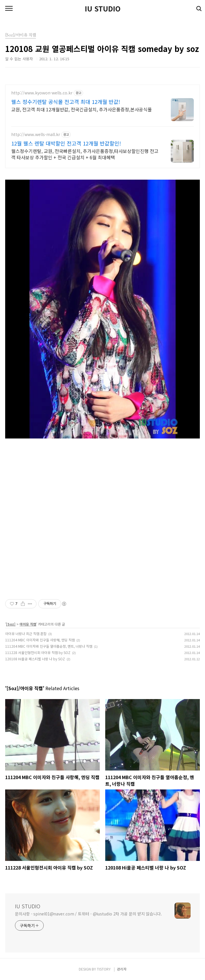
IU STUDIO (103, 9)
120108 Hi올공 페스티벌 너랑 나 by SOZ (35, 659)
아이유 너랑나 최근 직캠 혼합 (26, 633)
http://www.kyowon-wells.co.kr (42, 93)
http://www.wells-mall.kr (36, 134)
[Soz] (11, 624)
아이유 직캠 (28, 624)
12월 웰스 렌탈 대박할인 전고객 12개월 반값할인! (66, 143)
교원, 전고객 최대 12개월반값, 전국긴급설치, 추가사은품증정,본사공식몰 (82, 109)
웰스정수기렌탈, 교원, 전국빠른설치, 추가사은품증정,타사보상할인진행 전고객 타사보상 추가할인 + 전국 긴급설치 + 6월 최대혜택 (85, 154)
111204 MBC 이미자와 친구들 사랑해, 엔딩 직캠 (40, 640)
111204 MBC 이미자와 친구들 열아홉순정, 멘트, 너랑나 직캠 (49, 646)
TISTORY (104, 969)
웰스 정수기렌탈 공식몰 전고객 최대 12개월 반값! (66, 102)
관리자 (122, 969)
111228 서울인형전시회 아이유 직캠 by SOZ (38, 652)
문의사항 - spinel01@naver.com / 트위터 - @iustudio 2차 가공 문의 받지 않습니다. (88, 914)
